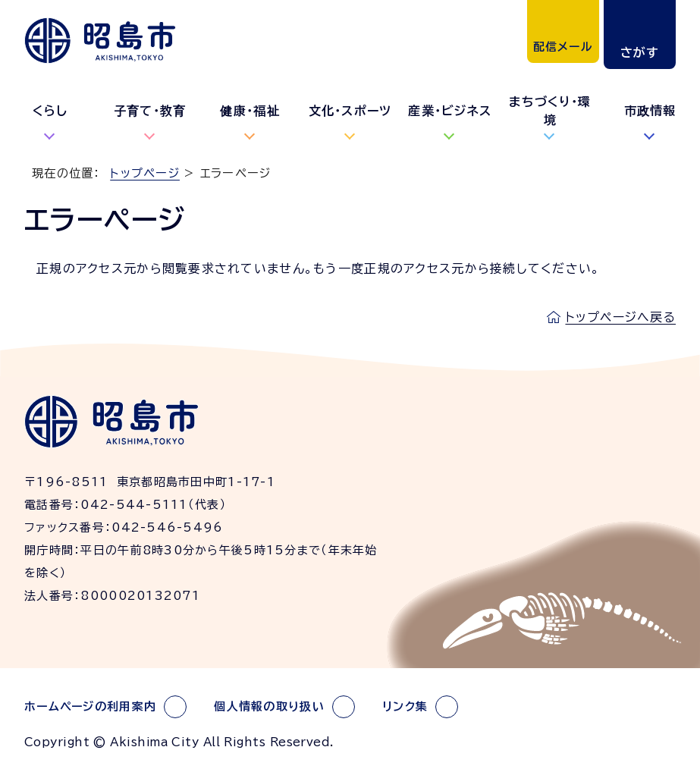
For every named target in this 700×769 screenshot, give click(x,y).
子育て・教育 (150, 111)
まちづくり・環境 (550, 111)
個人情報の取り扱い (269, 706)
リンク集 (405, 706)
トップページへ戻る (620, 317)
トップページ (145, 173)
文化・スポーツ (350, 111)
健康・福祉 (250, 111)
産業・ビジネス (450, 111)
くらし (50, 111)
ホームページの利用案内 (90, 706)
